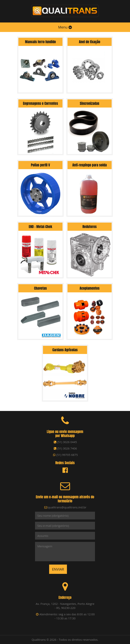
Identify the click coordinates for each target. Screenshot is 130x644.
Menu (65, 27)
